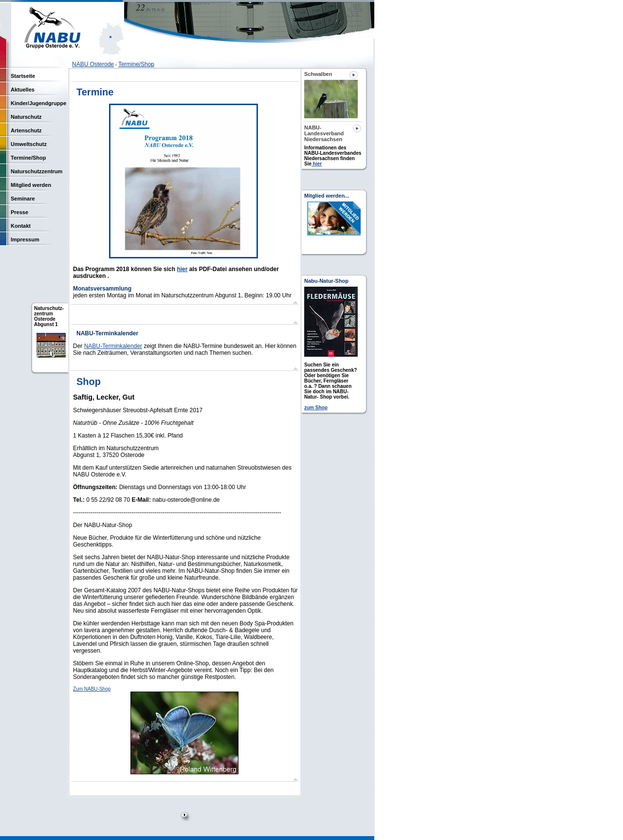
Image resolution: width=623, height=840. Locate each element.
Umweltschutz (29, 144)
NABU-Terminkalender (113, 346)
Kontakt (21, 226)
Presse (19, 212)
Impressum (25, 239)
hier (182, 269)
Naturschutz (26, 117)
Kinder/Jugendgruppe (38, 103)
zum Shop (316, 408)
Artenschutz (26, 130)
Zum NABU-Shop (92, 689)
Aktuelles (23, 90)
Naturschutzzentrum (37, 171)
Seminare (23, 199)
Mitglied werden (31, 185)
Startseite (23, 76)
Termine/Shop (136, 64)
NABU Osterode (93, 64)
